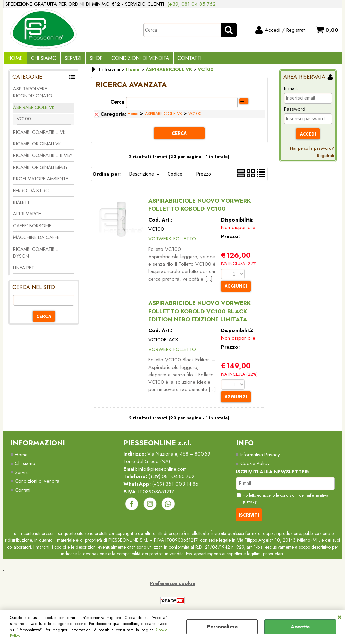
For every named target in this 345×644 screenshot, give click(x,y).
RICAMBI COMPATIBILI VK (39, 135)
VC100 (24, 121)
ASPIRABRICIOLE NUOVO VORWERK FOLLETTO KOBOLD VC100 (199, 207)
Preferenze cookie (172, 586)
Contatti (183, 60)
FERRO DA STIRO (31, 193)
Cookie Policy (255, 466)
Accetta (300, 627)
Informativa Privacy (260, 457)
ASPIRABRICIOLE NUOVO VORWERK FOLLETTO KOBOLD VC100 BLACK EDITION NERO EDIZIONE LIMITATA (199, 314)
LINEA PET (24, 270)
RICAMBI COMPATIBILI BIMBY (43, 158)
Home (14, 60)
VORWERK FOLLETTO (172, 241)
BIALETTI (22, 205)
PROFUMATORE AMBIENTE (41, 181)
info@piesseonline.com (163, 472)
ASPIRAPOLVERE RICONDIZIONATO (33, 95)
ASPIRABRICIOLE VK (34, 110)
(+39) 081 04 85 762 (192, 4)
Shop (92, 60)
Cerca (117, 104)
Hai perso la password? (312, 151)
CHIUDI (339, 616)
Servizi (70, 60)
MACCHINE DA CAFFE (36, 240)
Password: (295, 112)
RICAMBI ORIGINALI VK (37, 146)
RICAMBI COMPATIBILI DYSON (36, 255)
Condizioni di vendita (134, 60)
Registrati (325, 158)
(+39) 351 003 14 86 (176, 487)
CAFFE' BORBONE (32, 228)
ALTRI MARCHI (28, 216)
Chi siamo (25, 466)
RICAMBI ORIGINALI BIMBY (40, 170)
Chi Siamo (42, 60)
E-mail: (291, 91)
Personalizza (222, 627)
